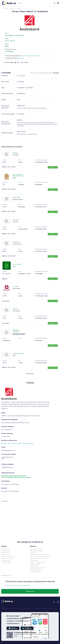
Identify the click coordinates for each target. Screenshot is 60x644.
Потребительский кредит (36, 549)
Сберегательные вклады (7, 556)
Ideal (14, 355)
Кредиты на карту (34, 566)
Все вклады (30, 374)
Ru (21, 3)
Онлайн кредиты (34, 560)
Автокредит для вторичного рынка (39, 558)
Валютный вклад (18, 199)
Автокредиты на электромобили (38, 568)
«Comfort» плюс (17, 244)
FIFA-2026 (16, 155)
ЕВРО (14, 178)
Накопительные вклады (7, 558)
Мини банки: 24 (28, 443)
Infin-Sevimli (16, 311)
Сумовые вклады (5, 549)
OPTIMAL (15, 222)
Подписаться (30, 591)
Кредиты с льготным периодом (38, 562)
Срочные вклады (5, 560)
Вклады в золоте (5, 553)
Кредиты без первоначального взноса (40, 555)
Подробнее (53, 167)
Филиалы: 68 (6, 443)
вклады (21, 58)
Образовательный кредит (36, 551)
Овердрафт (33, 553)
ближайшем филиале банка (31, 56)
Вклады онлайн (5, 555)
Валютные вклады (6, 551)
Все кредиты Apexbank (36, 572)
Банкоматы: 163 (16, 443)
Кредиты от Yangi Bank (35, 570)
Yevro (14, 266)
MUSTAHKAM (17, 289)
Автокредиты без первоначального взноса (41, 556)
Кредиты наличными (35, 564)
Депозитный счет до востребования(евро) (19, 334)
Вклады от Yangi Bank (6, 562)
